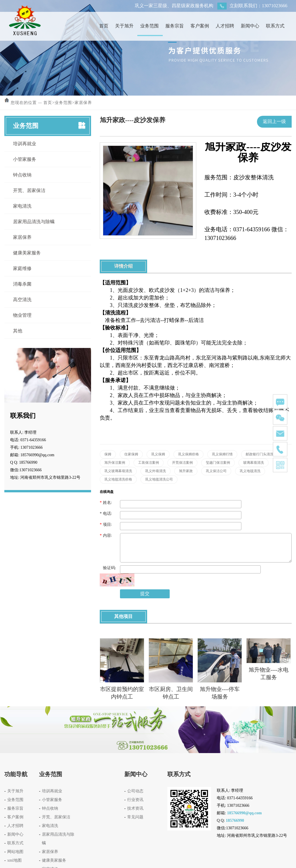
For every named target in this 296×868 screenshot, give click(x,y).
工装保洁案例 (149, 463)
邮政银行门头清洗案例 (263, 454)
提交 (145, 594)
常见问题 (135, 817)
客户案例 (200, 26)
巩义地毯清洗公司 (159, 479)
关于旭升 (124, 26)
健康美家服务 (27, 253)
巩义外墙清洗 (156, 471)
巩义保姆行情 (222, 454)
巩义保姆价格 (188, 454)
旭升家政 (186, 471)
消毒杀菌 (22, 284)
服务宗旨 (175, 26)
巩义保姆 (158, 454)
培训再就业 (25, 144)
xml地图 (14, 860)
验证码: (108, 568)
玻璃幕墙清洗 (254, 463)
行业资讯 (135, 800)
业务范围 (149, 26)
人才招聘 (225, 26)
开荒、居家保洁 (29, 190)
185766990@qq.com (244, 813)
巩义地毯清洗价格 (118, 479)
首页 (104, 26)
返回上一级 (274, 121)
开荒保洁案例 (182, 463)
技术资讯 (135, 808)
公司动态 (135, 791)
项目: (106, 525)
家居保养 (83, 103)
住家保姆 (131, 454)
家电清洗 (22, 206)
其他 (18, 331)
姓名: (106, 503)
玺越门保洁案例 (218, 463)
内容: (106, 535)
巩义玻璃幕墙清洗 (118, 471)
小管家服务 (25, 159)
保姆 (108, 454)
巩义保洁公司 (216, 471)
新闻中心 (250, 26)
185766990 (235, 820)
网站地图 (15, 852)
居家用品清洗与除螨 (34, 222)
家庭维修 (22, 268)
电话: (106, 514)
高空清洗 (22, 300)
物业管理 (22, 315)
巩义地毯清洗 (250, 471)
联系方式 (275, 26)
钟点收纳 (22, 175)
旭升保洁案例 (115, 463)
